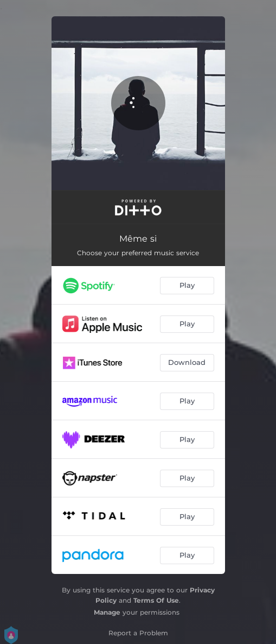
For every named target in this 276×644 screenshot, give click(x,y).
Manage (107, 612)
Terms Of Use (156, 600)
